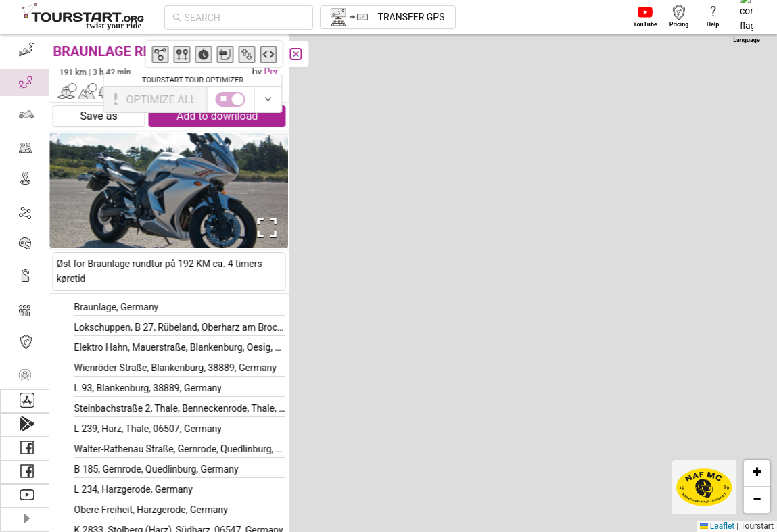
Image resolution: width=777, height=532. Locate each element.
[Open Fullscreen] (269, 228)
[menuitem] (27, 50)
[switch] (718, 99)
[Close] (301, 54)
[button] (514, 205)
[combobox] (245, 18)
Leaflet (717, 526)
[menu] (27, 212)
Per (276, 72)
